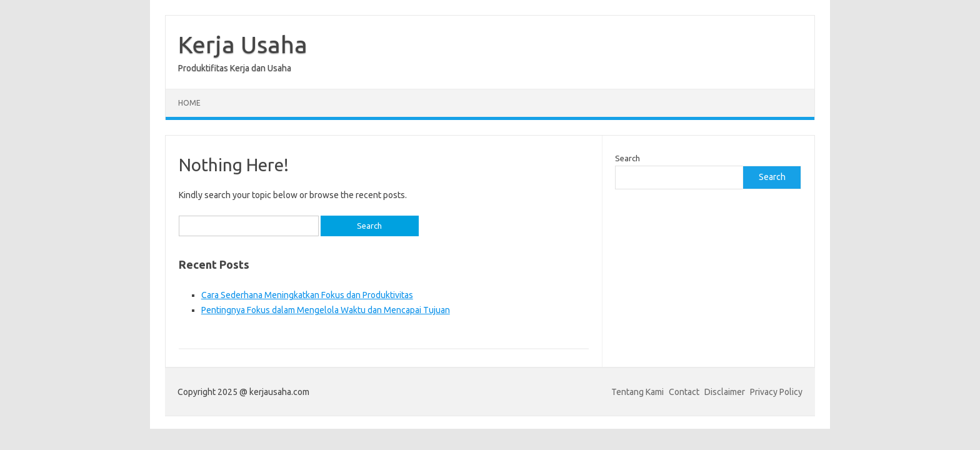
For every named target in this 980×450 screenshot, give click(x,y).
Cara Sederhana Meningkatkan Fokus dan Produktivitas (307, 295)
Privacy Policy (776, 392)
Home (189, 103)
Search (627, 158)
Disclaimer (725, 392)
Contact (684, 392)
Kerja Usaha (243, 44)
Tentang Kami (637, 392)
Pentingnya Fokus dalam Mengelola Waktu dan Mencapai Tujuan (326, 310)
